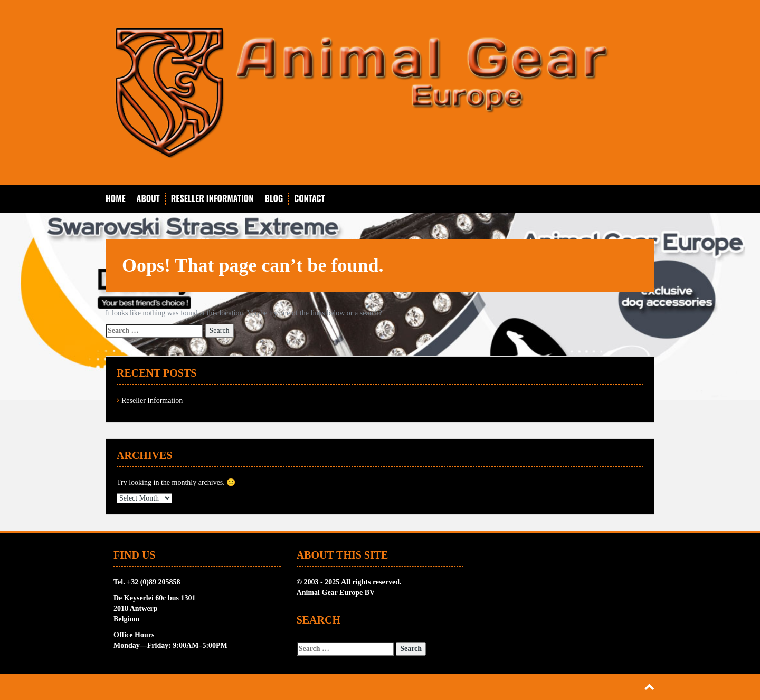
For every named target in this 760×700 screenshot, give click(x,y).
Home (116, 199)
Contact (310, 199)
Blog (274, 199)
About (148, 199)
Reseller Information (212, 199)
